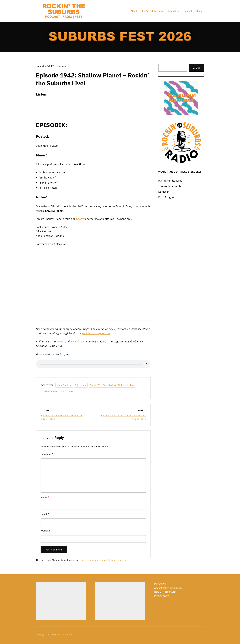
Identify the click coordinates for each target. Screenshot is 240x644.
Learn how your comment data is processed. (104, 560)
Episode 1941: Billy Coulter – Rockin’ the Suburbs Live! (62, 417)
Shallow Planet (50, 391)
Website (45, 531)
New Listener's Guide (165, 592)
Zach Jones (67, 391)
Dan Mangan (166, 197)
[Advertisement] (61, 601)
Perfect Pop (160, 584)
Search (196, 68)
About (134, 11)
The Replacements (170, 186)
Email (45, 514)
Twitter (60, 342)
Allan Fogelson (64, 385)
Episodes (62, 66)
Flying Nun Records (170, 181)
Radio (199, 11)
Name (45, 497)
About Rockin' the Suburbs (168, 588)
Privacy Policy (161, 596)
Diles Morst (81, 385)
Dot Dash (164, 192)
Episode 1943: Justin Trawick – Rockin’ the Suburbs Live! (123, 417)
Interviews (158, 11)
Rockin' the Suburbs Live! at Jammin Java (112, 385)
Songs (145, 11)
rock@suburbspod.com (96, 333)
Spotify (80, 219)
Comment (47, 454)
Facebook (78, 342)
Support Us (173, 11)
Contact (188, 11)
